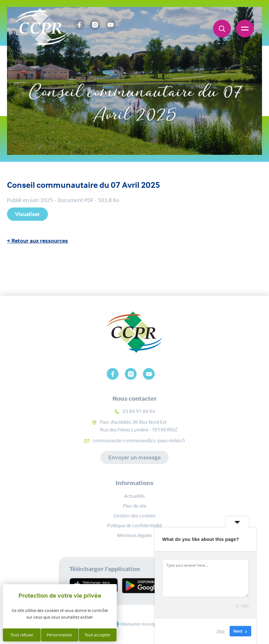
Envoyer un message (134, 457)
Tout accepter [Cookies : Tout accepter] (98, 635)
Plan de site (135, 506)
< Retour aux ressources (37, 241)
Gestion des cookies (135, 516)
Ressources (145, 71)
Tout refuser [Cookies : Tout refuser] (22, 635)
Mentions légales (135, 535)
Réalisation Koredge (134, 624)
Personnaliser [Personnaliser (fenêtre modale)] (60, 635)
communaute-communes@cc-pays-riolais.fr (139, 440)
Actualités (134, 496)
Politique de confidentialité (134, 526)
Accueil (108, 71)
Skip (221, 631)
